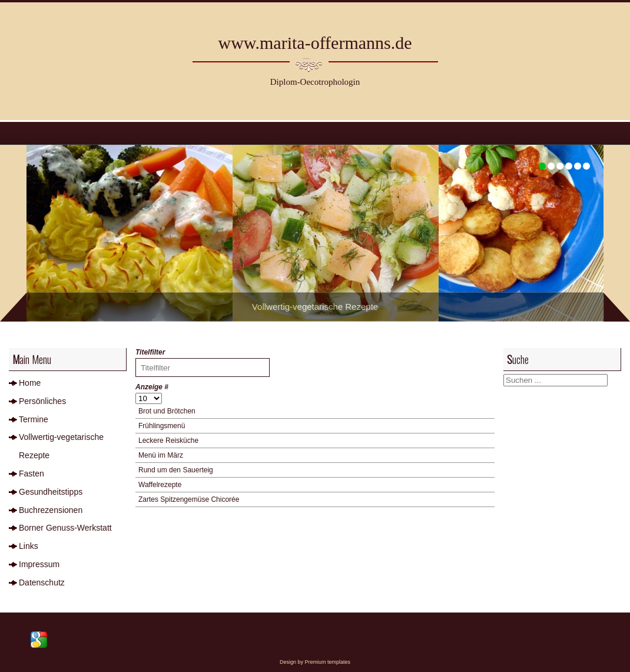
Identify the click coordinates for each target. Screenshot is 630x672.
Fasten (31, 474)
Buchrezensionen (51, 510)
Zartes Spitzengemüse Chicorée (189, 499)
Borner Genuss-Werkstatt (65, 528)
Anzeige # (152, 387)
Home (30, 383)
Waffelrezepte (160, 485)
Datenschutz (42, 582)
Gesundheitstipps (51, 492)
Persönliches (42, 401)
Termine (34, 419)
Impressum (39, 564)
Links (29, 546)
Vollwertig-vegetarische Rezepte (61, 446)
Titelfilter (151, 352)
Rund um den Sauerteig (176, 470)
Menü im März (161, 455)
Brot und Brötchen (167, 411)
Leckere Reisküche (168, 441)
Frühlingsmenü (162, 426)
